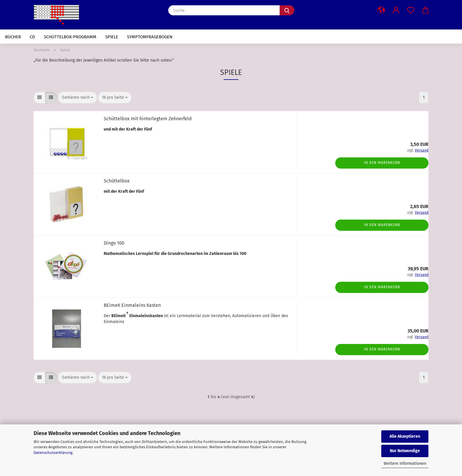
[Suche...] (287, 10)
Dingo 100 (114, 243)
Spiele (112, 37)
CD (32, 37)
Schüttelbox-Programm (70, 37)
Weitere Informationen (405, 463)
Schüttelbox (117, 181)
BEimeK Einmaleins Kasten (132, 305)
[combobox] (77, 98)
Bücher (13, 37)
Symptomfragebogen (150, 37)
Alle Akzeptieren (405, 436)
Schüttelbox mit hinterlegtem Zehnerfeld (148, 119)
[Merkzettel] (411, 10)
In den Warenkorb (382, 163)
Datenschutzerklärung (53, 453)
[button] (381, 10)
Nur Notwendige (405, 451)
